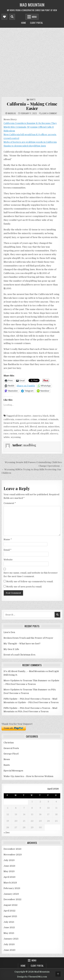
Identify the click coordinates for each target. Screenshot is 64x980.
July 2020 (9, 944)
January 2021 (11, 939)
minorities (54, 427)
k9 (42, 423)
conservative (22, 419)
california (9, 419)
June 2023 (9, 866)
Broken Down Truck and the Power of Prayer (28, 638)
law (47, 423)
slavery (54, 434)
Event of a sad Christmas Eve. (20, 655)
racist (21, 434)
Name (8, 539)
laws (21, 427)
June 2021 (9, 927)
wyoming (16, 437)
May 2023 (9, 871)
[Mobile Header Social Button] (4, 17)
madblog (12, 113)
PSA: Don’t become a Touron (33, 711)
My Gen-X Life (11, 649)
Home (24, 23)
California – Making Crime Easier (32, 106)
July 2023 (9, 860)
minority (8, 430)
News (25, 430)
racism (13, 434)
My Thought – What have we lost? (22, 644)
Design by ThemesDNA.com (32, 977)
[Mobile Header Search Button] (12, 17)
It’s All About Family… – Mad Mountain (24, 671)
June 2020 (9, 950)
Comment (10, 503)
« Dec (7, 833)
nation (17, 430)
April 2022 (9, 911)
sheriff (36, 434)
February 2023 (12, 888)
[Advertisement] (32, 61)
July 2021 (9, 922)
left (27, 427)
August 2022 (10, 905)
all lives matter (23, 416)
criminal (43, 419)
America (37, 416)
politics (55, 430)
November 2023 (13, 855)
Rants (33, 99)
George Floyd (11, 754)
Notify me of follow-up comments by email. (30, 581)
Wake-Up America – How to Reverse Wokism (28, 776)
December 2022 (12, 899)
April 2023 (9, 877)
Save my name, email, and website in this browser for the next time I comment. (31, 575)
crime (34, 419)
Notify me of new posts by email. (24, 587)
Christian (9, 743)
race (6, 434)
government (33, 423)
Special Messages (13, 771)
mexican (42, 427)
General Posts (11, 423)
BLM (52, 416)
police (46, 430)
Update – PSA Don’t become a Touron (38, 702)
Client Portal (36, 23)
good (23, 423)
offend (33, 430)
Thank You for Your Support (17, 724)
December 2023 (12, 849)
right (28, 434)
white (7, 437)
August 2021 (10, 916)
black (46, 416)
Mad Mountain (32, 5)
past (40, 430)
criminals (53, 419)
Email (8, 550)
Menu (34, 17)
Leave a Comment (50, 113)
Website (8, 560)
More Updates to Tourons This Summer (25, 680)
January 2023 (11, 894)
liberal (33, 427)
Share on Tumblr (26, 386)
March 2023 (10, 883)
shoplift (45, 434)
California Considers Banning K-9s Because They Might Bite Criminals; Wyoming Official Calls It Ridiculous (30, 127)
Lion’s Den (9, 632)
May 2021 (9, 933)
